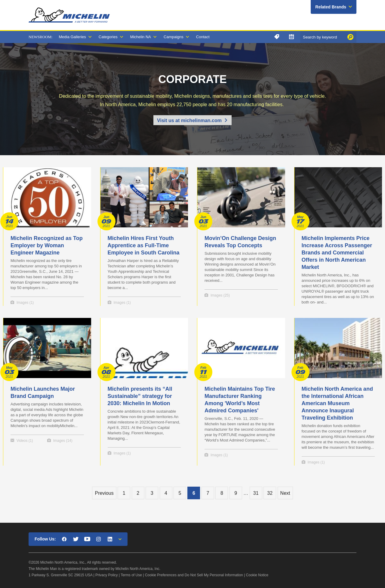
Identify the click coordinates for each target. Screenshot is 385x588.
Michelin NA (141, 37)
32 (270, 493)
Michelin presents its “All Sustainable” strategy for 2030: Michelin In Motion (140, 396)
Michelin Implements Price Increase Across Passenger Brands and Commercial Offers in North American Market (337, 253)
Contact (203, 37)
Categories (108, 37)
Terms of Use (131, 575)
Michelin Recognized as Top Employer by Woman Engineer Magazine (47, 245)
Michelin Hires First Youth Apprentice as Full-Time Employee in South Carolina (144, 245)
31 (256, 493)
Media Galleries (72, 37)
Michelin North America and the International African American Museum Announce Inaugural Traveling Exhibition (337, 403)
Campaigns (174, 37)
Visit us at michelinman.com (189, 120)
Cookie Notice (257, 575)
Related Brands (331, 7)
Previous (104, 493)
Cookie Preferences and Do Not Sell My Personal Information (194, 575)
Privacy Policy (107, 575)
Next (285, 493)
